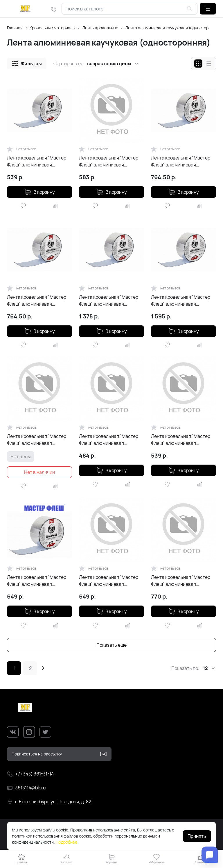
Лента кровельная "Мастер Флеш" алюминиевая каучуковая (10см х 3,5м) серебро (109, 161)
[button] (208, 9)
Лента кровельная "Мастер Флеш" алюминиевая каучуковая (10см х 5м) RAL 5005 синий (181, 581)
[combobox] (130, 9)
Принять (197, 836)
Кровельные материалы (52, 28)
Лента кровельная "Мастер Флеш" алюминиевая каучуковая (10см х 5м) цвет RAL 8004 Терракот (38, 301)
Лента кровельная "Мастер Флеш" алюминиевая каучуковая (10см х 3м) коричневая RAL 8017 (109, 581)
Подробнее (66, 842)
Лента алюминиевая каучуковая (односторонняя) (173, 28)
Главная (15, 28)
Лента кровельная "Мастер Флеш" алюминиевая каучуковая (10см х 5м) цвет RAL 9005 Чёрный (182, 161)
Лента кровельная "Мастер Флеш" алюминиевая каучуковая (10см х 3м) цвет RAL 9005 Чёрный (38, 161)
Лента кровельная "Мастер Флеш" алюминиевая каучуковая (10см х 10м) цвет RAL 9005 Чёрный (183, 301)
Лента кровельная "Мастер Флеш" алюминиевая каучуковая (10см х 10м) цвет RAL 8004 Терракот (111, 301)
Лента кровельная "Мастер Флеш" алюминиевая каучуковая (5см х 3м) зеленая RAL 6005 (181, 440)
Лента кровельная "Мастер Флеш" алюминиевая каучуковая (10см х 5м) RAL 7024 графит (37, 440)
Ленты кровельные (100, 28)
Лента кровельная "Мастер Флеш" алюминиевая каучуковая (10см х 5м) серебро (37, 581)
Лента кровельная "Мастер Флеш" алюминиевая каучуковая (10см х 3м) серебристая (109, 440)
